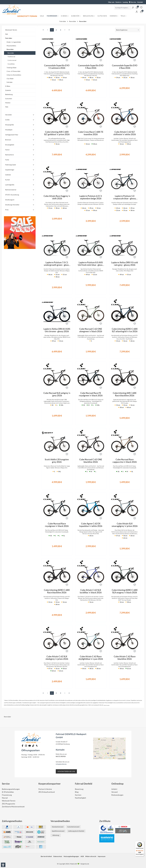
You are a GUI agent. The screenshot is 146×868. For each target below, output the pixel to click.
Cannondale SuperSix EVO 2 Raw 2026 (125, 67)
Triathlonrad (11, 57)
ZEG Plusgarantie (8, 804)
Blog (77, 792)
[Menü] (143, 842)
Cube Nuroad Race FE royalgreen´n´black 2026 (91, 394)
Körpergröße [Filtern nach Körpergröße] (20, 125)
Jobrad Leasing (106, 705)
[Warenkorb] (141, 12)
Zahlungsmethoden (12, 821)
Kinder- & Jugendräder (14, 42)
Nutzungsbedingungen (71, 856)
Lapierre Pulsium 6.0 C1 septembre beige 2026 (91, 197)
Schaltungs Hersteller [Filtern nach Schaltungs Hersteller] (20, 205)
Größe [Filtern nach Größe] (20, 120)
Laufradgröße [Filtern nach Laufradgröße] (20, 185)
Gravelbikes (11, 64)
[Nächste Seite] (65, 30)
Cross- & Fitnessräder (14, 71)
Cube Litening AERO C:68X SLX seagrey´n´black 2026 (125, 591)
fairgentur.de (85, 864)
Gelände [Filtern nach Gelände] (20, 175)
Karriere (78, 795)
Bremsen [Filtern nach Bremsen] (20, 140)
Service (134, 2)
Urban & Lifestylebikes (14, 75)
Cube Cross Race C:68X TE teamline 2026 (91, 133)
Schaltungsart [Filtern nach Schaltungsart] (20, 200)
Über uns (111, 2)
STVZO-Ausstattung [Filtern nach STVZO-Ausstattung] (20, 195)
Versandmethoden (60, 821)
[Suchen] (133, 8)
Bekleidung (9, 94)
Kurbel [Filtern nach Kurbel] (20, 180)
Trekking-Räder (12, 68)
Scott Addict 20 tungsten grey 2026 (57, 461)
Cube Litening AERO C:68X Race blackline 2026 (57, 591)
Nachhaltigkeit (80, 798)
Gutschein (9, 99)
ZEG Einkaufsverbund (47, 792)
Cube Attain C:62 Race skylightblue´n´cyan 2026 (91, 658)
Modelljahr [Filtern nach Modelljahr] (20, 130)
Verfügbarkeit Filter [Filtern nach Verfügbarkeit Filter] (20, 135)
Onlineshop (117, 784)
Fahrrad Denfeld (84, 784)
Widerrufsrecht (91, 856)
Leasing (125, 2)
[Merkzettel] (141, 7)
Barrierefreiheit (46, 856)
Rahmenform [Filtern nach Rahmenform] (20, 155)
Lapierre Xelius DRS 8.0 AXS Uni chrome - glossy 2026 (57, 330)
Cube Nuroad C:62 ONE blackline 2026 (91, 461)
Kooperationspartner (50, 784)
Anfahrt (114, 789)
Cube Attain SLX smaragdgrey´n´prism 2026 (125, 525)
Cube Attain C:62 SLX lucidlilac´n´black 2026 (91, 591)
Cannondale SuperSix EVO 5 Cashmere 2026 (57, 67)
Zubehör (8, 90)
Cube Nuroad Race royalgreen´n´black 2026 (57, 525)
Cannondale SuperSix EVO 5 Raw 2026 (91, 67)
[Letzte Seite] (69, 30)
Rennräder (10, 49)
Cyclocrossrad (12, 60)
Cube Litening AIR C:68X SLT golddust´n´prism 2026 (57, 133)
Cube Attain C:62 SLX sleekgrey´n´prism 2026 (57, 658)
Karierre (119, 2)
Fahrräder (9, 38)
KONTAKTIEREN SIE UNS (66, 771)
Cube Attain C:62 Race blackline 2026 (125, 658)
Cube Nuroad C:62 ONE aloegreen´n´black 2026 (91, 330)
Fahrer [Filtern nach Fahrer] (20, 150)
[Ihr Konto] (137, 12)
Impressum (102, 856)
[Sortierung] (128, 30)
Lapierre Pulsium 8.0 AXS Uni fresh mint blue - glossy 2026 (91, 264)
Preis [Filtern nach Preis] (20, 210)
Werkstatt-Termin (11, 30)
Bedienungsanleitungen (11, 789)
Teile (7, 107)
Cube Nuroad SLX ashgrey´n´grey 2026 (57, 394)
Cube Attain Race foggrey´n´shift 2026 (57, 197)
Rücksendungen (117, 795)
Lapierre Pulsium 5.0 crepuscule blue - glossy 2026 (125, 197)
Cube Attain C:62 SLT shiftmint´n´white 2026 (125, 133)
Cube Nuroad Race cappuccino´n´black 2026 (125, 461)
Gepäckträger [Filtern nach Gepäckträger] (20, 170)
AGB (82, 856)
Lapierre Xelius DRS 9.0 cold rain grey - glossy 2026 (125, 264)
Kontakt (140, 2)
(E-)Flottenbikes (8, 792)
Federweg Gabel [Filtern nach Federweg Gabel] (20, 165)
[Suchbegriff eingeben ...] (123, 8)
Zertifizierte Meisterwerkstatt (13, 807)
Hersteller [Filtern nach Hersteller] (20, 115)
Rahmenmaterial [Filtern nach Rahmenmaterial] (20, 190)
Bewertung (79, 789)
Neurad (5, 798)
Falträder (10, 82)
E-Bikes (8, 86)
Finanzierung (7, 795)
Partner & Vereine (45, 789)
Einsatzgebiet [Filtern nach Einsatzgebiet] (20, 145)
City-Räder (10, 79)
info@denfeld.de (61, 764)
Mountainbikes (11, 46)
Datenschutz (58, 856)
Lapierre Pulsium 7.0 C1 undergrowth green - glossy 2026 (57, 264)
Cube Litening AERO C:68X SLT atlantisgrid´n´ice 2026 (125, 330)
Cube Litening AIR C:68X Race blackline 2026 (125, 394)
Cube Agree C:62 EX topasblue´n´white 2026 (91, 525)
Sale (7, 34)
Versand (114, 792)
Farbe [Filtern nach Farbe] (20, 160)
